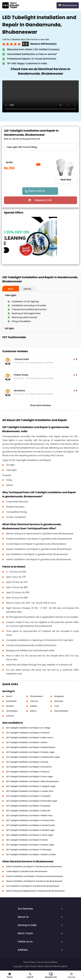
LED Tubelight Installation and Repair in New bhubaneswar (32, 781)
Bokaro (33, 711)
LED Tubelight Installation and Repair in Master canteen (31, 854)
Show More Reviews (41, 405)
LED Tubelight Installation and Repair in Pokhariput (29, 850)
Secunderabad (61, 711)
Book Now (66, 180)
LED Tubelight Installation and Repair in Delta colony (29, 738)
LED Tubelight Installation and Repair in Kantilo (27, 840)
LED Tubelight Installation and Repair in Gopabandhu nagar (33, 757)
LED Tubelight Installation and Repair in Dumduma (29, 767)
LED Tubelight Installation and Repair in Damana (28, 733)
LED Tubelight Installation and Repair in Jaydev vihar (30, 791)
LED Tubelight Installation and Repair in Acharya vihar (30, 820)
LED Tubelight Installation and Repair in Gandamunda (30, 825)
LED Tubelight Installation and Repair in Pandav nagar (30, 752)
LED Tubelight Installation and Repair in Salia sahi (28, 811)
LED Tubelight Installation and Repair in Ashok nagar (30, 835)
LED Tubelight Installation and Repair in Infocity (27, 762)
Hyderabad (11, 701)
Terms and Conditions (48, 962)
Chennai (34, 701)
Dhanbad (59, 701)
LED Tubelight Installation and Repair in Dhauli (27, 742)
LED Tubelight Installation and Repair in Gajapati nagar (31, 786)
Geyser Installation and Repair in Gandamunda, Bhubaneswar (34, 881)
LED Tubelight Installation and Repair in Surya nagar (29, 776)
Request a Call (43, 200)
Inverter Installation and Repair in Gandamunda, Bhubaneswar (34, 876)
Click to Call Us (36, 191)
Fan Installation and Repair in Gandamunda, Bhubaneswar (33, 886)
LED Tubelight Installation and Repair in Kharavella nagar (32, 801)
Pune (57, 706)
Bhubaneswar (37, 696)
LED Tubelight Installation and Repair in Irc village (28, 728)
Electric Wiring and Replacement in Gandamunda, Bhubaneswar (35, 891)
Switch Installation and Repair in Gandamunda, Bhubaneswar (34, 866)
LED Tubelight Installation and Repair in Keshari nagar (30, 845)
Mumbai (10, 706)
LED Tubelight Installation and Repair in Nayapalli (28, 806)
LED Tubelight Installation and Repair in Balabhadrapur (31, 747)
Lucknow (10, 716)
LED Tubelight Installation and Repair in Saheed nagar (30, 830)
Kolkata (34, 706)
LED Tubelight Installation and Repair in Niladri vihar (29, 815)
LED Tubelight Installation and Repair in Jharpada (28, 796)
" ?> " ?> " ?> (40, 147)
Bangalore (59, 696)
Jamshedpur (12, 711)
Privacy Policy (29, 962)
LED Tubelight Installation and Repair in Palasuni (28, 772)
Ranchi (9, 696)
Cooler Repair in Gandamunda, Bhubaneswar (27, 871)
